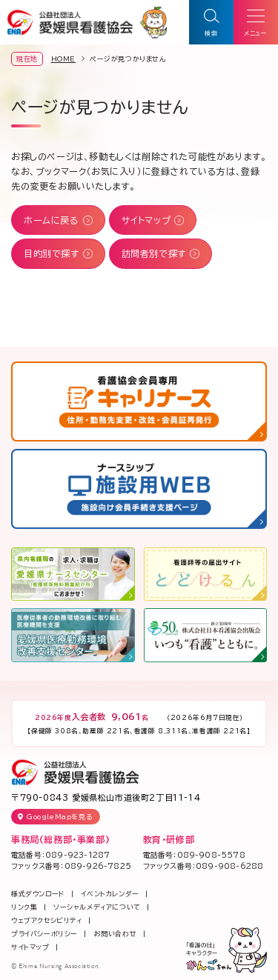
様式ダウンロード (38, 894)
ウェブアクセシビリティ (47, 920)
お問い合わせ (116, 934)
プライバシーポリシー (44, 934)
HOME (63, 59)
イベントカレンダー (110, 894)
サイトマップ (30, 947)
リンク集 (24, 907)
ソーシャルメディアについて (97, 907)
